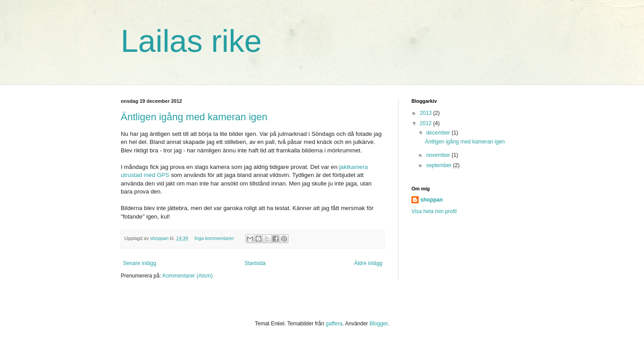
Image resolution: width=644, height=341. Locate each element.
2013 (427, 113)
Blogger (379, 324)
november (439, 155)
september (440, 165)
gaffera (334, 324)
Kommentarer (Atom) (187, 276)
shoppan (432, 200)
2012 (427, 123)
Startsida (255, 263)
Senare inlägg (140, 263)
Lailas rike (191, 41)
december (439, 133)
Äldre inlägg (368, 263)
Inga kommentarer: (216, 238)
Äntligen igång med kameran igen (194, 117)
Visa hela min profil (434, 211)
